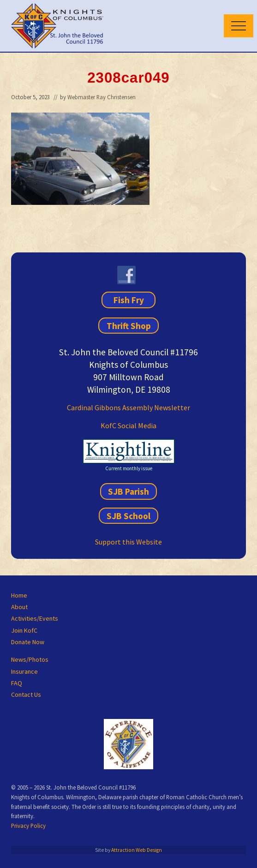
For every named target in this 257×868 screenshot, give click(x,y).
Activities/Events (35, 618)
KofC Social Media (128, 425)
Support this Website (128, 542)
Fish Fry (129, 300)
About (19, 607)
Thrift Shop (129, 325)
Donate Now (28, 642)
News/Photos (30, 659)
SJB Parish (128, 491)
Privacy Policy (28, 826)
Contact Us (26, 694)
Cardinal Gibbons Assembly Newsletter (128, 407)
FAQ (17, 683)
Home (19, 595)
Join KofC (24, 630)
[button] (239, 26)
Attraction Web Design (137, 850)
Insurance (24, 671)
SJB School (128, 515)
